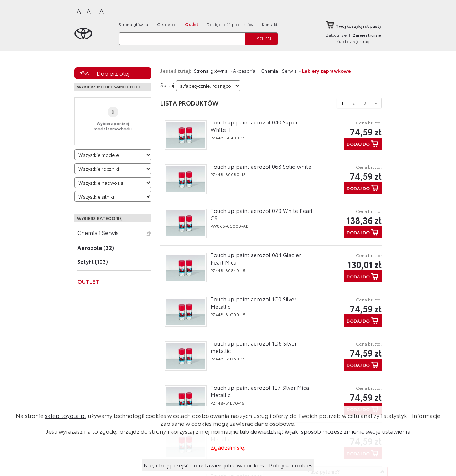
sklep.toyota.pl (66, 415)
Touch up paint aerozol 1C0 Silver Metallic (253, 303)
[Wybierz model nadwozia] (113, 183)
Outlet (191, 24)
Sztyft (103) (93, 261)
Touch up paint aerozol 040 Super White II (254, 126)
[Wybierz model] (113, 155)
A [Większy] (90, 11)
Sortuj (167, 85)
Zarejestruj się (367, 35)
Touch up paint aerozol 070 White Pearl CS (261, 214)
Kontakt (270, 24)
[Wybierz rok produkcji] (113, 169)
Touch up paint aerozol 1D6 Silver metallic (254, 347)
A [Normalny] (79, 11)
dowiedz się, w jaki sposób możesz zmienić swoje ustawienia (330, 431)
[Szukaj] (182, 39)
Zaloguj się (336, 35)
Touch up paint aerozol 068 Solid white (261, 166)
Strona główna (134, 24)
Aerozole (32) (96, 247)
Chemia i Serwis (98, 232)
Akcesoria (244, 71)
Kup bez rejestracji (354, 41)
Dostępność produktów (230, 24)
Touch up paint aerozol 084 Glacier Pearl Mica (256, 258)
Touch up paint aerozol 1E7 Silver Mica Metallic (260, 391)
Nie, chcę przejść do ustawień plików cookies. (205, 465)
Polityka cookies (291, 465)
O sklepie (167, 24)
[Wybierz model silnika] (113, 196)
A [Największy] (104, 11)
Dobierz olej (113, 73)
